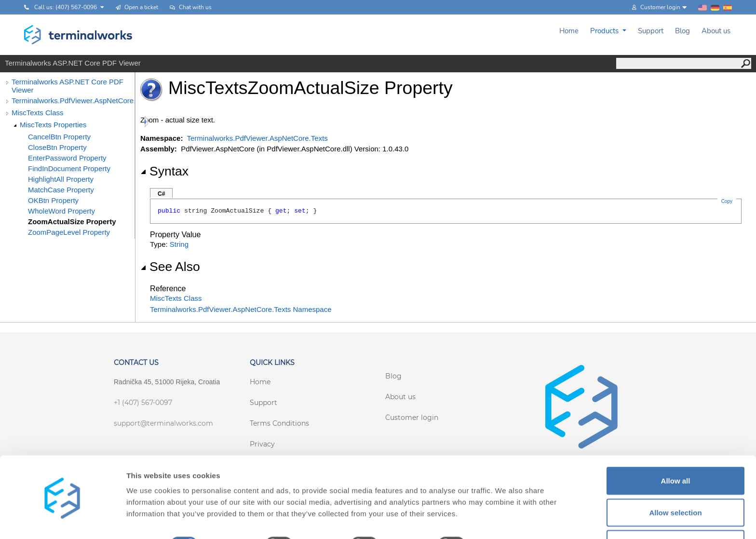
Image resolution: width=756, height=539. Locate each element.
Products (605, 31)
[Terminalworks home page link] (78, 35)
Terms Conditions (279, 423)
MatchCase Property (61, 190)
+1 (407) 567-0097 (143, 403)
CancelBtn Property (59, 137)
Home (569, 31)
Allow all (676, 450)
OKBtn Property (53, 200)
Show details (506, 514)
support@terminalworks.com (163, 423)
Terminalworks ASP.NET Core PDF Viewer (67, 86)
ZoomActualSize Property (72, 222)
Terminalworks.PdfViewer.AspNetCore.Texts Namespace (241, 309)
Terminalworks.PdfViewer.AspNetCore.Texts (73, 101)
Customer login (412, 418)
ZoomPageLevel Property (69, 232)
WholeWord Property (61, 211)
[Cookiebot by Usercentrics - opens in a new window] (62, 520)
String (179, 244)
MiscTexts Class (38, 113)
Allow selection (675, 482)
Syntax (164, 171)
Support (651, 31)
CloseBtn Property (57, 147)
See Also (170, 267)
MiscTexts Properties (53, 125)
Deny (676, 513)
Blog (682, 31)
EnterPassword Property (67, 158)
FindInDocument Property (69, 168)
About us (716, 31)
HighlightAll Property (61, 179)
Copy (727, 201)
